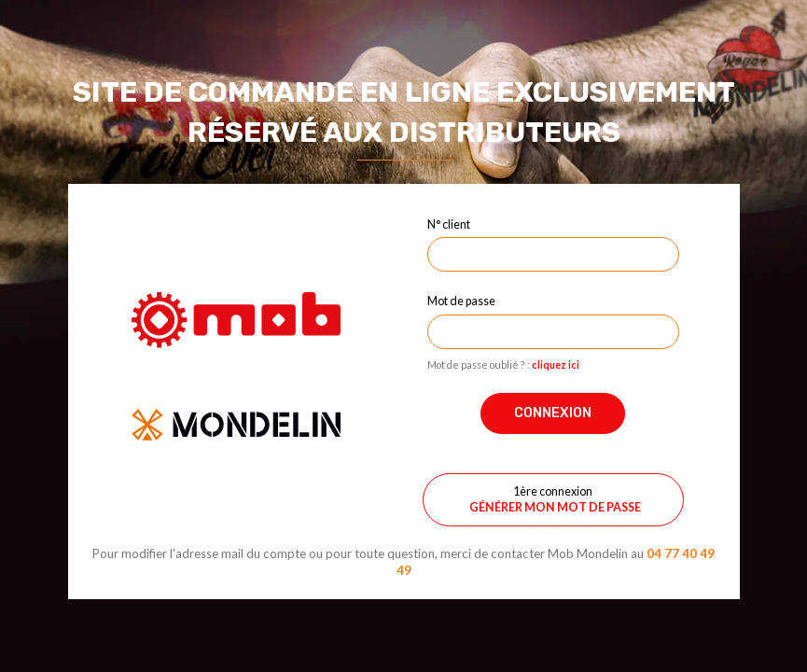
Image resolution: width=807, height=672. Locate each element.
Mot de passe (461, 301)
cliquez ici (556, 364)
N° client (449, 224)
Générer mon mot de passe (555, 507)
